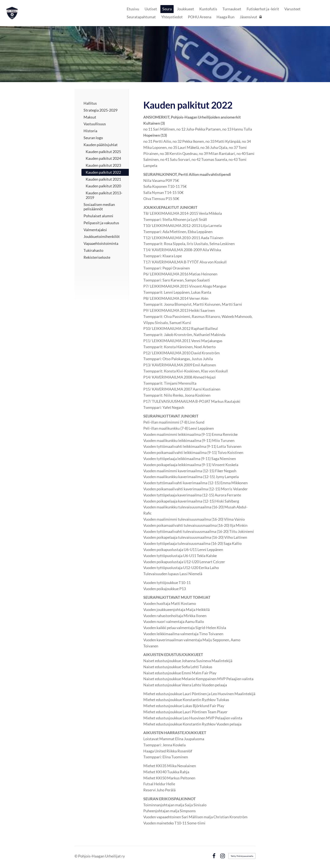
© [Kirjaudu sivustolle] (76, 856)
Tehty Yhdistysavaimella (242, 856)
